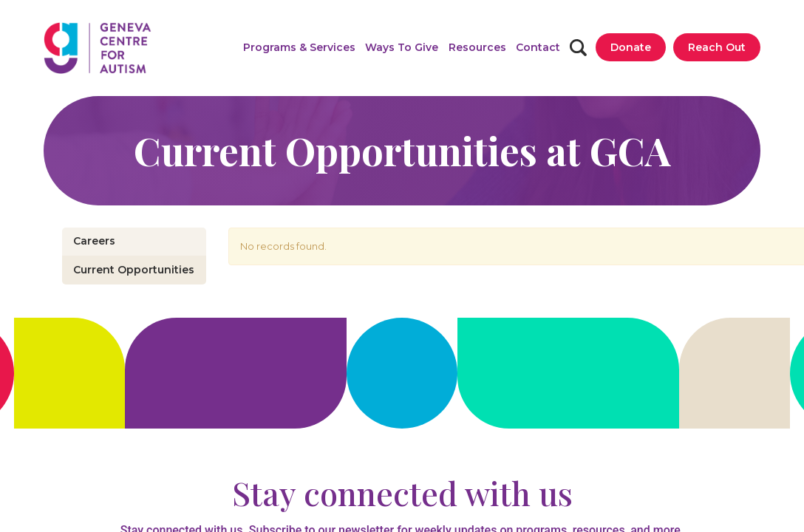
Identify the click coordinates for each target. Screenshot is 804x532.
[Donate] (631, 47)
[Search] (578, 48)
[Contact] (538, 47)
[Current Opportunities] (134, 270)
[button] (299, 47)
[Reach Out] (717, 47)
